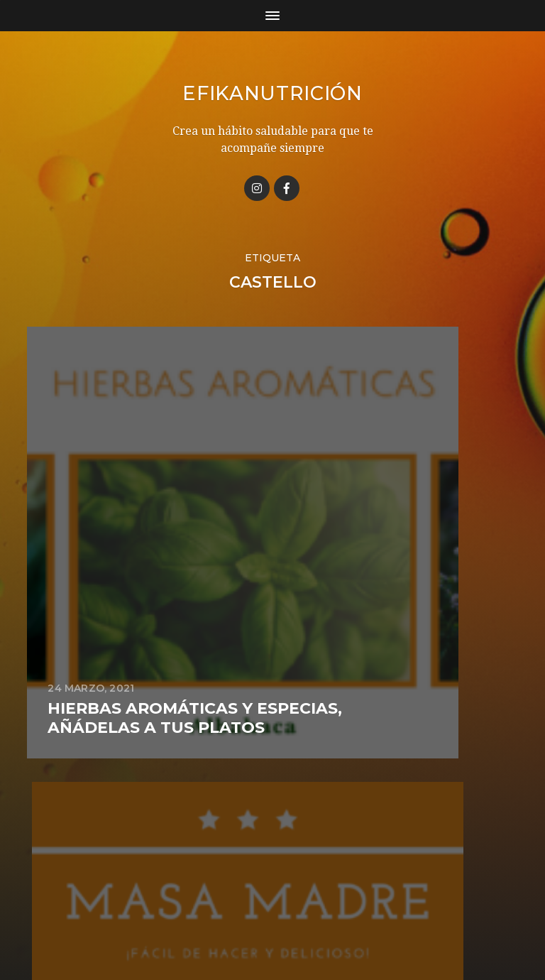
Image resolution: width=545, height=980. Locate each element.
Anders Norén (298, 918)
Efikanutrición (272, 93)
